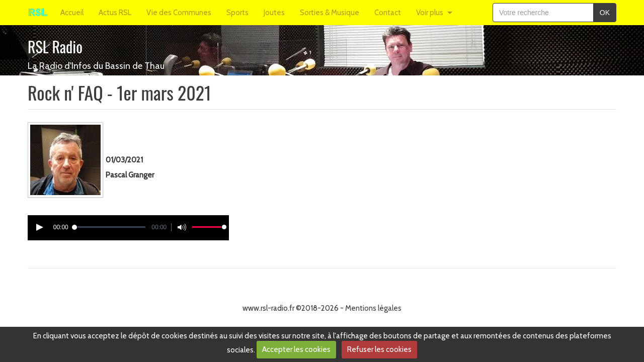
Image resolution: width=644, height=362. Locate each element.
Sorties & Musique (330, 13)
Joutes (274, 13)
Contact (388, 13)
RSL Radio (55, 47)
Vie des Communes (179, 13)
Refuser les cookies (379, 349)
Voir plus (430, 13)
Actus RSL (115, 13)
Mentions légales (373, 308)
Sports (237, 13)
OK (605, 13)
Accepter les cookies (296, 349)
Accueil (72, 13)
